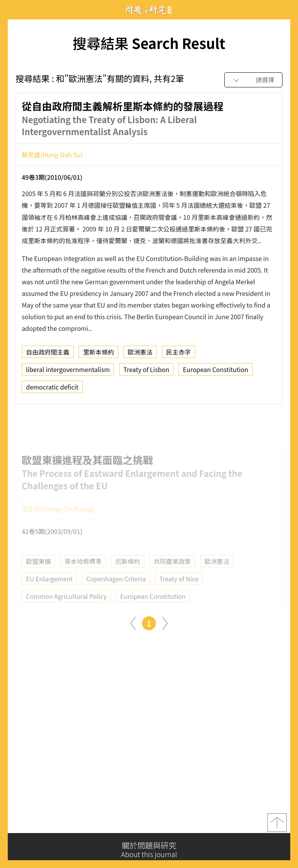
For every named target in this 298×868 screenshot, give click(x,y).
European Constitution (215, 372)
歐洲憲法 (140, 355)
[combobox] (253, 80)
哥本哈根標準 (83, 572)
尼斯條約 (128, 572)
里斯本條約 (99, 355)
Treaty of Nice (179, 590)
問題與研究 (149, 10)
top (277, 825)
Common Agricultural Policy (66, 607)
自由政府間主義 (48, 355)
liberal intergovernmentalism (68, 372)
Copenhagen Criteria (116, 590)
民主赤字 (178, 355)
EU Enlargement (49, 590)
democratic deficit (52, 390)
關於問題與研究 (149, 850)
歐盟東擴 (38, 572)
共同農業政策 (172, 572)
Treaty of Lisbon (146, 372)
